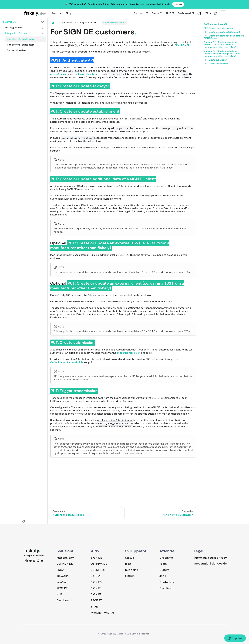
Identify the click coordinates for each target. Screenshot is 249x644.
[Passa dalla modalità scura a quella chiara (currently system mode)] (216, 13)
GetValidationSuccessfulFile (67, 362)
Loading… (123, 480)
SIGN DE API (182, 45)
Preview (178, 4)
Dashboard (186, 13)
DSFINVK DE (65, 564)
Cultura (164, 570)
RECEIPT (62, 588)
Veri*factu (64, 582)
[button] (24, 22)
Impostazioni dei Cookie (210, 564)
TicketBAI (63, 576)
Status (157, 13)
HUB (170, 13)
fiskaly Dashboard (89, 74)
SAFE (94, 607)
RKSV (60, 570)
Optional (220, 45)
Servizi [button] (55, 13)
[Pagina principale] (53, 23)
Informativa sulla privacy (210, 558)
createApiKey (58, 74)
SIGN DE (96, 558)
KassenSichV (65, 558)
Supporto (141, 13)
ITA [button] (207, 13)
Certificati (166, 588)
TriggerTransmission (129, 353)
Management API (102, 613)
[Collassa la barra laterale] (24, 521)
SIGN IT (96, 588)
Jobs (163, 576)
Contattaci (167, 582)
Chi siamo (166, 558)
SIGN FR (96, 594)
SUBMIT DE (98, 570)
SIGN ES (96, 582)
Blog (68, 13)
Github (130, 576)
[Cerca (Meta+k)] (223, 13)
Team (163, 564)
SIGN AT (96, 576)
